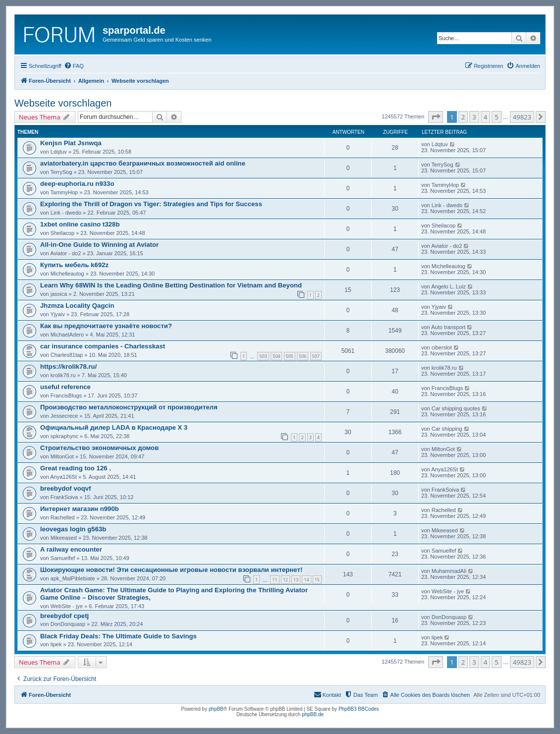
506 (303, 356)
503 (263, 356)
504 (276, 356)
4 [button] (485, 117)
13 (296, 580)
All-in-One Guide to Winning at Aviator (99, 245)
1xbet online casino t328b (80, 224)
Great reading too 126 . (76, 468)
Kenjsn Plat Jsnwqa (71, 143)
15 (317, 580)
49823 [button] (522, 117)
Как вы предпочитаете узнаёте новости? (106, 326)
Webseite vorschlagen (63, 103)
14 (306, 580)
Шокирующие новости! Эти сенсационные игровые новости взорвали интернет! (171, 570)
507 (316, 356)
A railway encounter (71, 549)
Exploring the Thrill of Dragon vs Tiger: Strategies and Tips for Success (151, 204)
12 (285, 580)
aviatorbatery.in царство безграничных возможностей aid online (143, 163)
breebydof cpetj (64, 616)
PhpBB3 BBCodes (359, 709)
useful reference (65, 387)
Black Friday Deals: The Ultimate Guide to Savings (118, 636)
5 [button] (496, 117)
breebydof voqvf (66, 488)
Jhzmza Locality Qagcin (77, 306)
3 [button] (474, 117)
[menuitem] (74, 66)
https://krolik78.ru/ (68, 367)
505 (290, 356)
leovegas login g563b (73, 529)
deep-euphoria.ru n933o (77, 184)
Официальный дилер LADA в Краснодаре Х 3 (114, 427)
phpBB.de (313, 714)
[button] (436, 117)
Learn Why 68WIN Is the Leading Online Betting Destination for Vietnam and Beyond (171, 285)
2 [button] (463, 117)
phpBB (216, 709)
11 (275, 580)
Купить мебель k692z (74, 265)
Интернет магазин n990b (80, 509)
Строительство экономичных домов (99, 448)
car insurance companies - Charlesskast (103, 346)
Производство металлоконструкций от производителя (129, 407)
